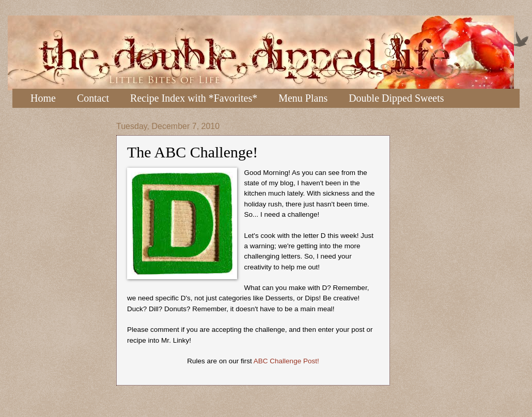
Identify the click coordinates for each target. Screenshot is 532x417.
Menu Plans (303, 98)
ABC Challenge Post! (286, 361)
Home (43, 98)
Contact (93, 98)
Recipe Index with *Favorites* (194, 98)
